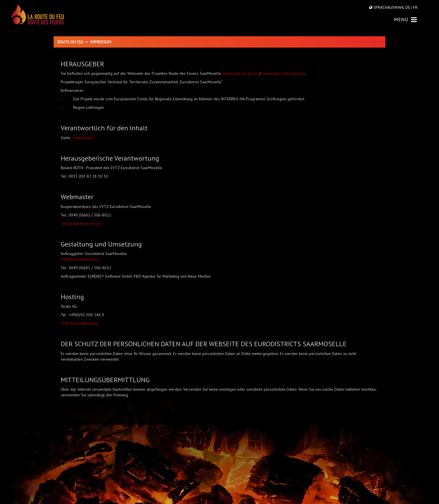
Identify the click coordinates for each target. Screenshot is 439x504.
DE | (409, 7)
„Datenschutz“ (83, 138)
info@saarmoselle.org (81, 224)
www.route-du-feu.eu (240, 73)
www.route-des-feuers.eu (284, 73)
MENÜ (405, 19)
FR (415, 7)
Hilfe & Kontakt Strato (79, 323)
